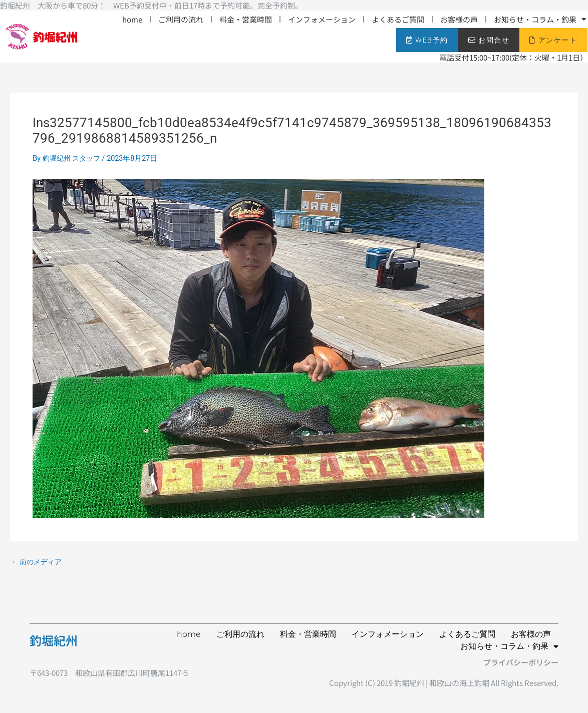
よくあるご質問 (398, 19)
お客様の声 (459, 19)
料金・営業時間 (246, 19)
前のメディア (38, 562)
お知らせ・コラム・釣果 (540, 19)
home (132, 19)
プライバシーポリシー (521, 662)
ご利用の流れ (181, 19)
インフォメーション (322, 19)
